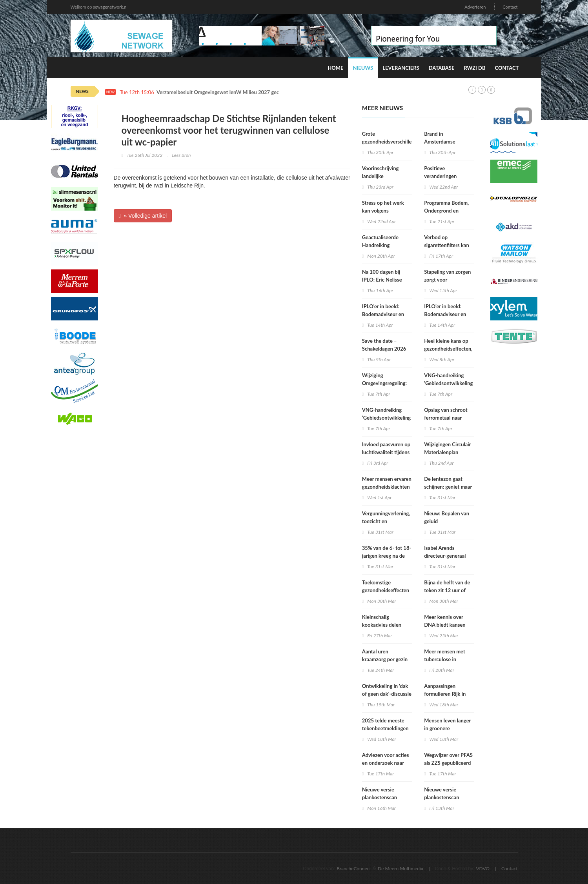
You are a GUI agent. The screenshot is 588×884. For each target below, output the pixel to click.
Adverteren (475, 7)
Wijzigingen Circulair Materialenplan (447, 448)
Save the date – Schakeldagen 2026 (384, 345)
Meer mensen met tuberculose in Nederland (445, 659)
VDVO (483, 869)
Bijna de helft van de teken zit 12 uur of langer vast (447, 590)
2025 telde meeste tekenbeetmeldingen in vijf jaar (385, 728)
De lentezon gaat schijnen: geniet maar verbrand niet (448, 487)
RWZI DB (474, 68)
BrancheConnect (354, 869)
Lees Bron (181, 155)
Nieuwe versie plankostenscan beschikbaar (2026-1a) (449, 797)
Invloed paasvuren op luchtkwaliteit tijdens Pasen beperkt (386, 452)
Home (335, 68)
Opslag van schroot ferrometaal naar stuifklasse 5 (446, 418)
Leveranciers (401, 68)
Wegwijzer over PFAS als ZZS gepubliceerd (448, 759)
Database (442, 68)
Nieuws (363, 68)
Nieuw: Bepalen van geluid (447, 517)
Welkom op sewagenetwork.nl (99, 7)
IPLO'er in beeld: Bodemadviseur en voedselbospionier (383, 314)
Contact (510, 7)
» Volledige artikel (143, 216)
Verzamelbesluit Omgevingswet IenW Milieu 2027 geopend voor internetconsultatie (252, 92)
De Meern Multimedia (400, 869)
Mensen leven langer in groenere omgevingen (447, 728)
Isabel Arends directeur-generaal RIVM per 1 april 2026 (449, 556)
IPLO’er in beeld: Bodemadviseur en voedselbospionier (445, 314)
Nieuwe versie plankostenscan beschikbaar (380, 797)
